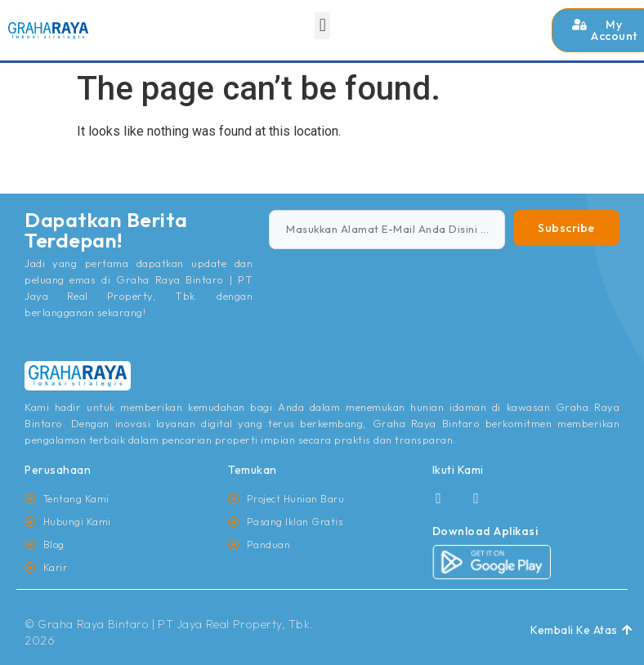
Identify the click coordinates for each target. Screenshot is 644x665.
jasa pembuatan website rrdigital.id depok (54, 198)
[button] (322, 26)
